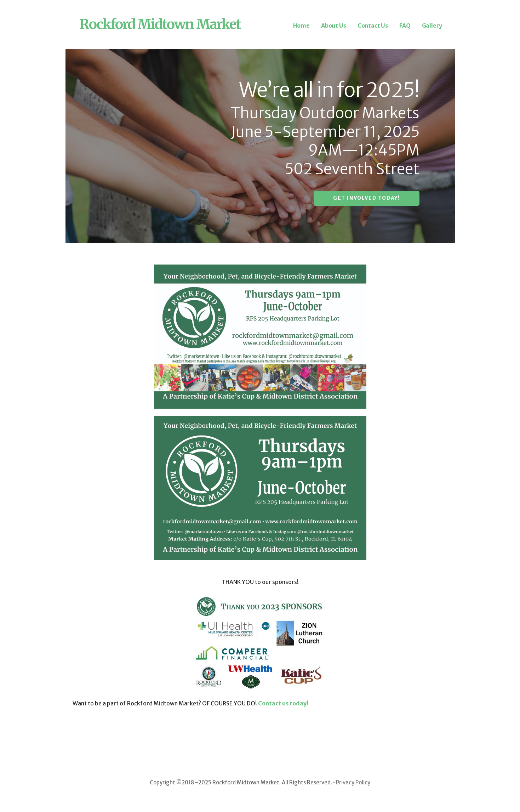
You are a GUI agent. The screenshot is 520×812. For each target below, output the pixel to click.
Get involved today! (366, 198)
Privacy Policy (353, 782)
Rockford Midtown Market (160, 24)
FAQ (405, 25)
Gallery (432, 25)
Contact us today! (283, 703)
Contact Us (373, 25)
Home (301, 25)
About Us (334, 25)
